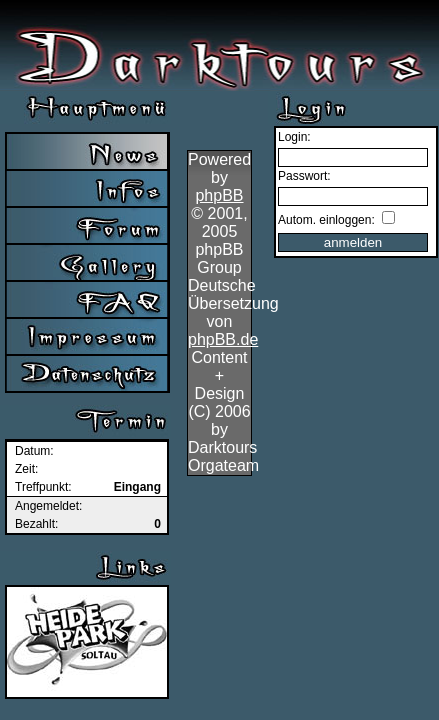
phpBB (219, 195)
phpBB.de (223, 339)
